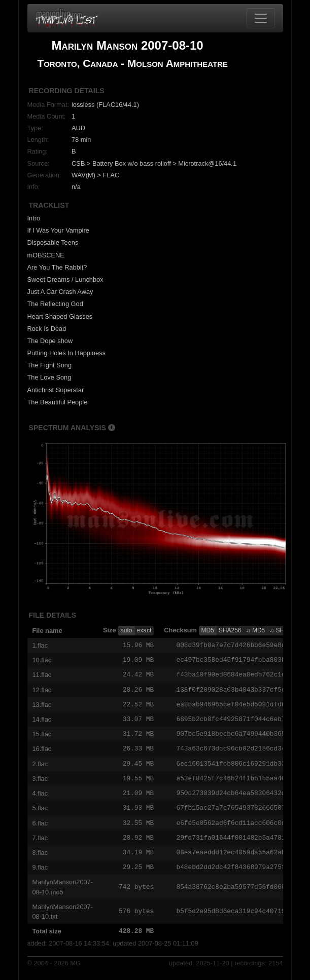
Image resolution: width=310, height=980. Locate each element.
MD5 (208, 630)
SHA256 (230, 630)
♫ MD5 (256, 630)
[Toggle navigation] (261, 18)
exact (144, 630)
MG (75, 971)
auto (126, 630)
